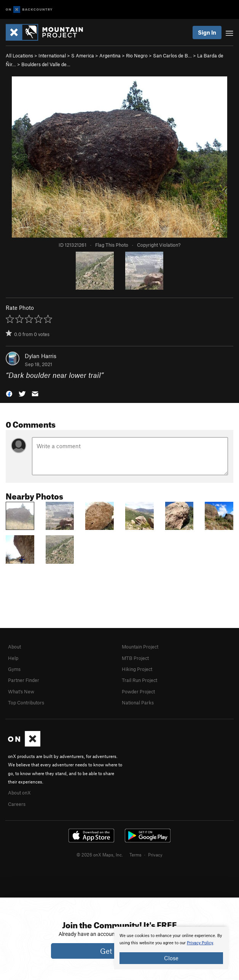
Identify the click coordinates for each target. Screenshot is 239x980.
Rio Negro (137, 56)
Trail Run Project (139, 680)
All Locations (19, 56)
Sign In (207, 32)
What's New (21, 691)
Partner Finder (24, 680)
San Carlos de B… (172, 56)
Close (171, 958)
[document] (171, 948)
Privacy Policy (200, 943)
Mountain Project (140, 647)
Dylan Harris (41, 356)
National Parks (138, 702)
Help (13, 658)
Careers (17, 804)
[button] (9, 393)
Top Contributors (26, 702)
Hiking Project (137, 669)
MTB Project (135, 658)
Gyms (14, 669)
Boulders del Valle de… (46, 64)
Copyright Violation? (159, 245)
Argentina (110, 56)
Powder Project (138, 691)
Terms (135, 855)
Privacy (155, 855)
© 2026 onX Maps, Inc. (100, 855)
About (14, 647)
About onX (19, 793)
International (52, 56)
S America (83, 56)
